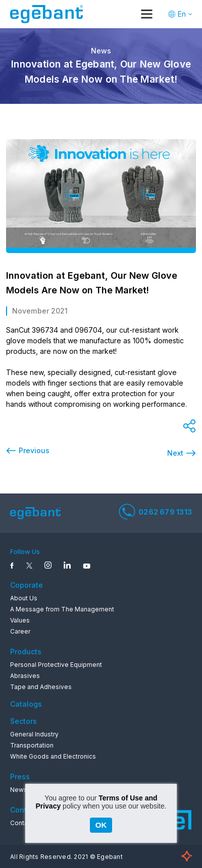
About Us (24, 598)
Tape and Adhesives (41, 687)
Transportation (32, 745)
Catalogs (26, 704)
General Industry (34, 734)
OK (101, 825)
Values (20, 620)
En (182, 14)
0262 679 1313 (155, 512)
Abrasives (25, 676)
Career (20, 631)
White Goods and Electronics (53, 756)
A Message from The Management (62, 609)
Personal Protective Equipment (56, 665)
